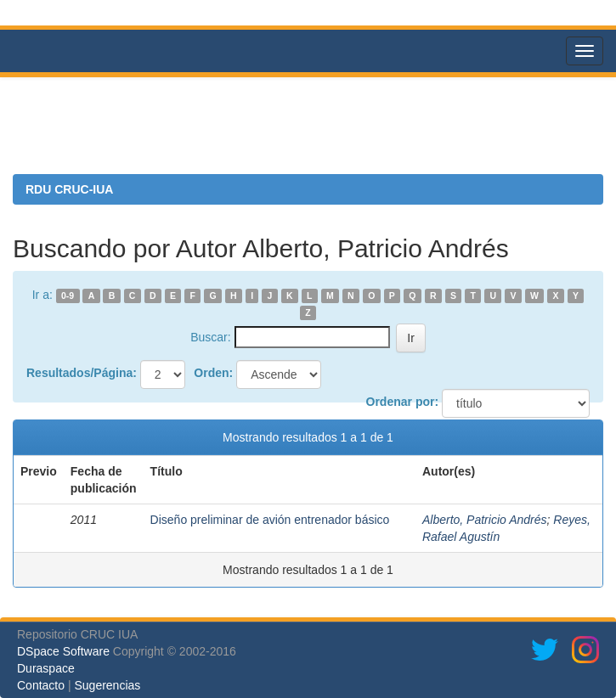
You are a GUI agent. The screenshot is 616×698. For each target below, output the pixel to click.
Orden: (213, 373)
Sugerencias (107, 685)
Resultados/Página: (82, 373)
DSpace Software (63, 651)
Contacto (41, 685)
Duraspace (46, 668)
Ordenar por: (403, 402)
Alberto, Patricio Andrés (485, 520)
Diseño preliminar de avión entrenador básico (270, 520)
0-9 (68, 296)
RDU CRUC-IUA (69, 189)
